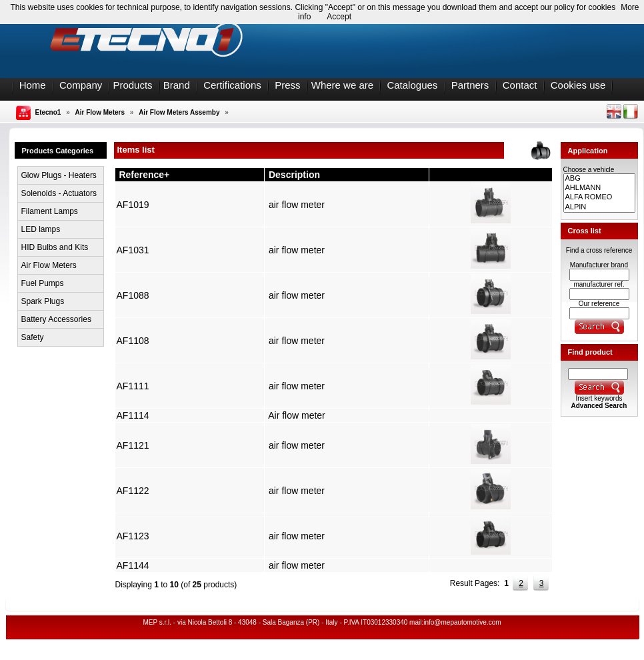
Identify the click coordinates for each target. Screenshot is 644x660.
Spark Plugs (43, 301)
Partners (470, 85)
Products (132, 85)
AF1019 (133, 205)
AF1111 (133, 386)
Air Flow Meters (100, 112)
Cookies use (578, 85)
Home (33, 85)
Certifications (232, 85)
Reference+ (144, 175)
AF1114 (133, 415)
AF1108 (133, 341)
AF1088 (133, 295)
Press (287, 85)
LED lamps (41, 229)
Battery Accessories (56, 319)
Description (294, 175)
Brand (177, 85)
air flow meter (297, 205)
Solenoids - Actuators (59, 193)
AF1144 (133, 565)
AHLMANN (599, 188)
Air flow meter (297, 415)
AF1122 (133, 491)
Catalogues (412, 85)
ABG (599, 179)
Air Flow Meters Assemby (179, 112)
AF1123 (133, 536)
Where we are (342, 85)
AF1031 (133, 250)
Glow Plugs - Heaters (59, 175)
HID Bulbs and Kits (55, 247)
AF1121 (133, 445)
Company (81, 85)
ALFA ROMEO (599, 197)
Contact (520, 85)
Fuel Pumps (43, 283)
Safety (33, 337)
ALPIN (599, 207)
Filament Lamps (50, 211)
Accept (339, 17)
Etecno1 (48, 112)
